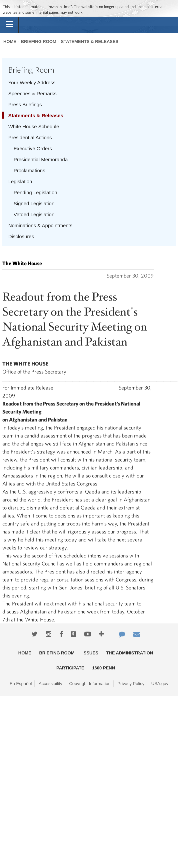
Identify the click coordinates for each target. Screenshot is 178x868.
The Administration (129, 653)
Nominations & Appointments (40, 225)
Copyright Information (90, 684)
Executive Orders (33, 148)
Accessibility (50, 684)
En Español (21, 684)
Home (10, 41)
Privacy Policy (131, 684)
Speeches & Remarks (32, 93)
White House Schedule (34, 126)
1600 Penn (103, 668)
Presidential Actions (30, 137)
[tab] (9, 25)
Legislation (20, 181)
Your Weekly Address (32, 82)
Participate (70, 668)
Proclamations (29, 170)
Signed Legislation (34, 203)
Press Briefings (25, 104)
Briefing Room (39, 41)
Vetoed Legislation (34, 214)
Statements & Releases (89, 41)
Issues (90, 653)
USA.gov (160, 684)
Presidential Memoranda (41, 159)
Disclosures (21, 236)
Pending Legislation (35, 192)
